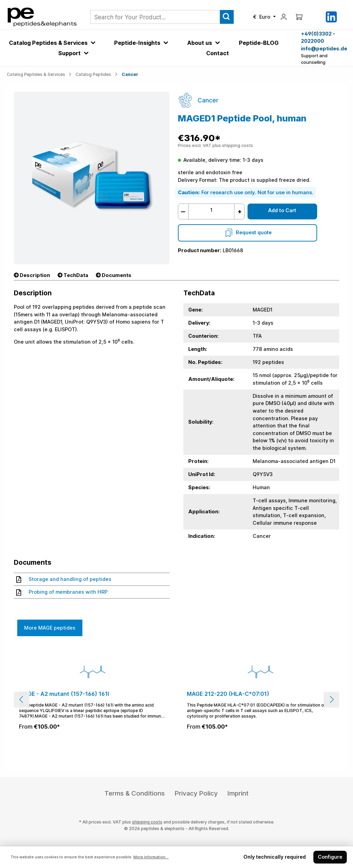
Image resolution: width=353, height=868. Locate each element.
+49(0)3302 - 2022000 (318, 37)
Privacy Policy (196, 793)
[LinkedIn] (331, 16)
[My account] (284, 17)
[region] (176, 699)
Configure (330, 857)
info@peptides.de (324, 48)
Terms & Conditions (135, 793)
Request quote (248, 232)
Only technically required (275, 857)
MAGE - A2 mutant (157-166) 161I (64, 694)
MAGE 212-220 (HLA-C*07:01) (228, 694)
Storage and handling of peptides (64, 579)
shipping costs (147, 822)
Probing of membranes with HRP (62, 592)
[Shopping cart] (299, 17)
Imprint (238, 793)
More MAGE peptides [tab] (50, 628)
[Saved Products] (315, 17)
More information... (151, 857)
